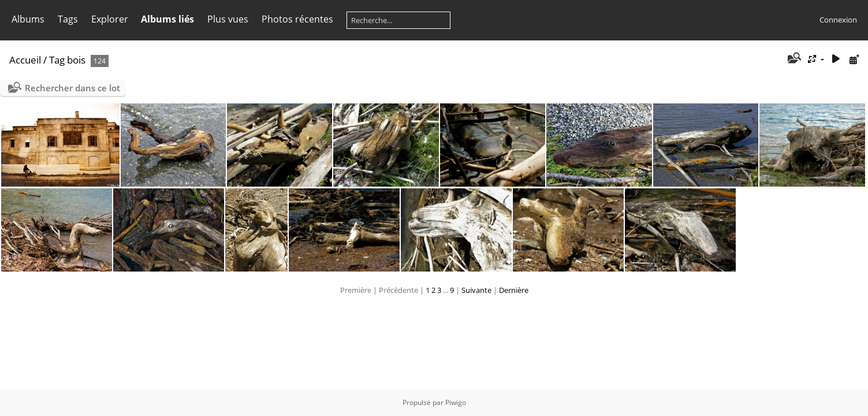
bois (76, 60)
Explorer (110, 19)
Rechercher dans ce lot (72, 88)
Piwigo (456, 402)
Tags (68, 19)
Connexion (838, 20)
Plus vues (228, 19)
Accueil (25, 60)
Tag (57, 60)
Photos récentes (297, 19)
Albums (28, 19)
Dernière (514, 290)
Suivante (476, 290)
